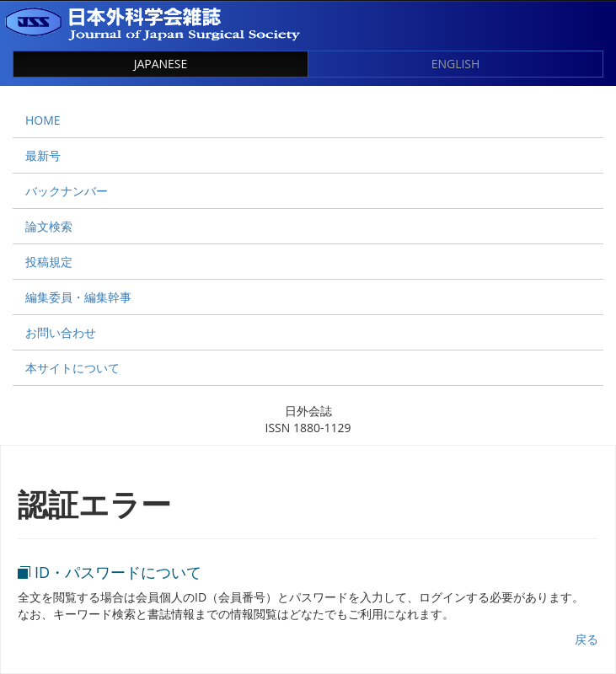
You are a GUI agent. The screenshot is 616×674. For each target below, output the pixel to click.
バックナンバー (67, 191)
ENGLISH (456, 64)
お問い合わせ (61, 332)
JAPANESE (161, 64)
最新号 (43, 155)
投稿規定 (49, 262)
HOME (43, 120)
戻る (587, 639)
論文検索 (49, 226)
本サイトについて (72, 368)
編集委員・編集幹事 (78, 297)
